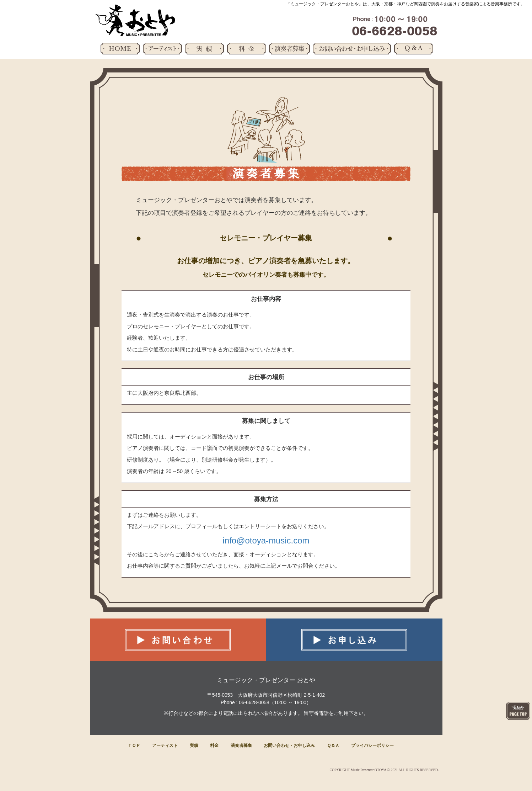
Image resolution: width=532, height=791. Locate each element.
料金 (214, 745)
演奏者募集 (241, 745)
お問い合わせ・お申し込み (289, 745)
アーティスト (165, 745)
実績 (194, 745)
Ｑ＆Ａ (333, 745)
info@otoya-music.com (266, 540)
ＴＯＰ (134, 745)
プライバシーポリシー (372, 745)
